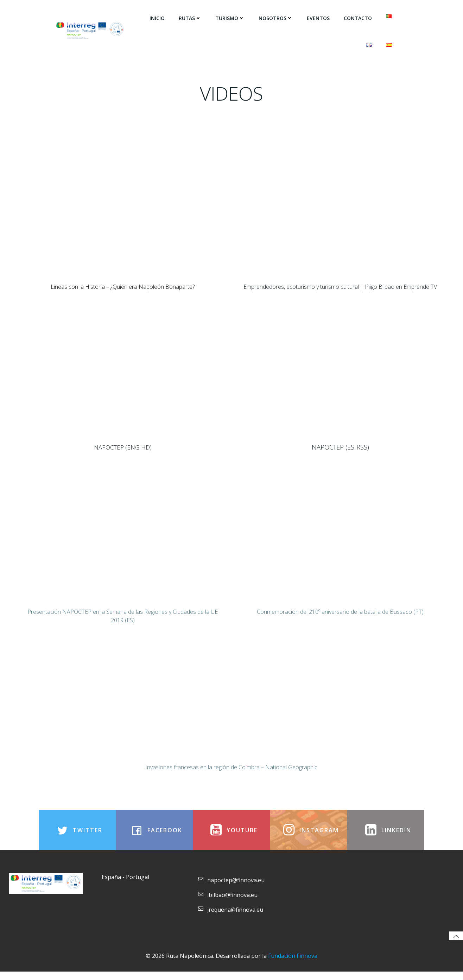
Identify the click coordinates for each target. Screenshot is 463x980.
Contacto (358, 18)
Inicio (157, 18)
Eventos (319, 18)
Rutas (190, 18)
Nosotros (276, 18)
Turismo (230, 18)
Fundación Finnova (293, 964)
